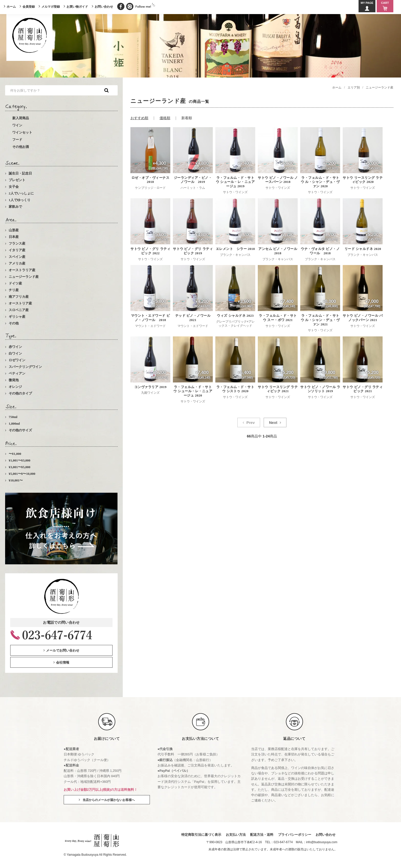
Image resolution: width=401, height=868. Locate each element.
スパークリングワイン (25, 367)
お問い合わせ (104, 7)
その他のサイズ (20, 430)
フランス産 (17, 243)
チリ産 (14, 290)
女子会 (14, 187)
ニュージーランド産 (24, 277)
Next (273, 422)
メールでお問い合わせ (63, 650)
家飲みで (15, 207)
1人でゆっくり (20, 200)
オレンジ (15, 387)
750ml (13, 417)
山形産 (14, 230)
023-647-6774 (283, 842)
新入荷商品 (21, 118)
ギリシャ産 (17, 317)
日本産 (14, 237)
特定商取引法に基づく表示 (199, 835)
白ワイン (15, 353)
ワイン (17, 125)
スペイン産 (17, 257)
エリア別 (354, 87)
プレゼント (17, 180)
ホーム (11, 7)
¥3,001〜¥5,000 (20, 467)
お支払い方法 (234, 835)
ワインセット (22, 132)
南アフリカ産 (19, 297)
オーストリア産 (20, 303)
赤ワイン (15, 347)
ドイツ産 (15, 283)
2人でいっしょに (21, 193)
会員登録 (29, 7)
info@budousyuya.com (322, 842)
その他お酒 (21, 147)
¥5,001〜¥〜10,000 (22, 474)
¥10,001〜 (16, 480)
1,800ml (14, 424)
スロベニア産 (19, 310)
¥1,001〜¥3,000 (20, 460)
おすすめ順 (139, 118)
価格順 (165, 118)
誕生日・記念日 (20, 173)
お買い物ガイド (77, 7)
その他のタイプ (20, 393)
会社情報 (63, 662)
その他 (14, 323)
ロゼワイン (17, 360)
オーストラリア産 (22, 270)
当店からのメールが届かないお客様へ (109, 800)
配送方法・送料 (260, 835)
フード (17, 140)
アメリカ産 (17, 263)
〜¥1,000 (15, 454)
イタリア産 (17, 250)
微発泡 (14, 380)
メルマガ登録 (51, 7)
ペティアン (17, 373)
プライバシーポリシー (294, 835)
